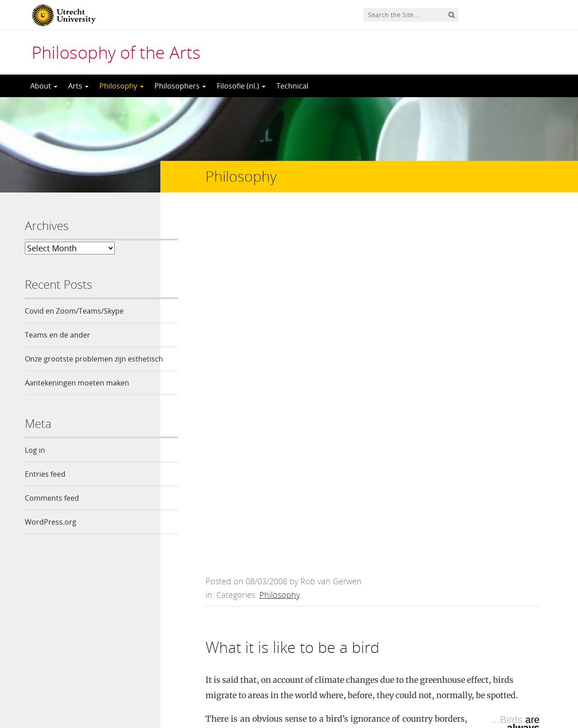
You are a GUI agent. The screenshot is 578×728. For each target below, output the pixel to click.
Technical (292, 86)
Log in (35, 465)
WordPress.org (51, 537)
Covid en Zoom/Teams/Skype (74, 311)
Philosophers (180, 86)
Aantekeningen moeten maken (77, 398)
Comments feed (52, 513)
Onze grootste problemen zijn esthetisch (75, 366)
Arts (78, 86)
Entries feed (45, 489)
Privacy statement (513, 687)
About (44, 86)
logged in (273, 627)
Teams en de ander (58, 335)
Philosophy (121, 86)
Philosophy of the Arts (116, 52)
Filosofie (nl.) (241, 86)
